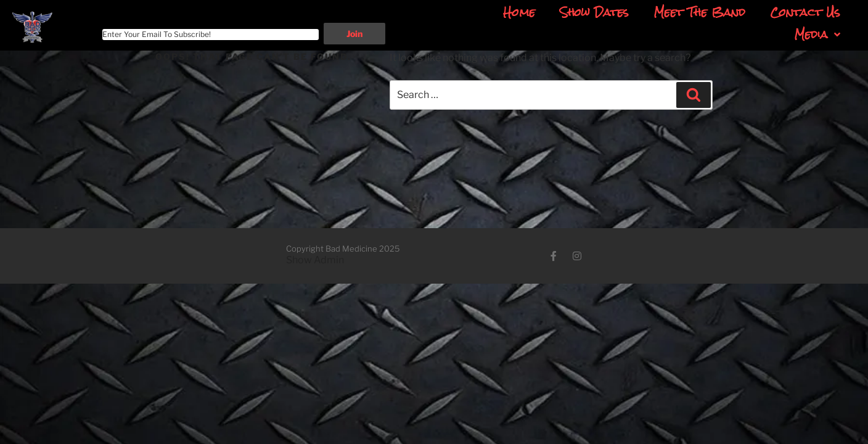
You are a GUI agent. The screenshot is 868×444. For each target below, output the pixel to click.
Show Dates (594, 12)
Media (817, 34)
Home (519, 12)
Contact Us (805, 12)
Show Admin (315, 260)
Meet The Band (699, 12)
